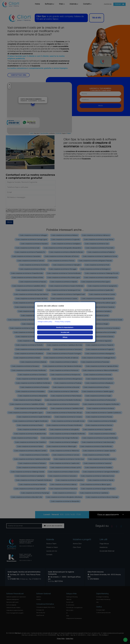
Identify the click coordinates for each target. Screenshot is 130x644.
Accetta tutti (65, 332)
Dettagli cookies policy (45, 322)
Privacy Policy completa (63, 322)
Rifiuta (65, 337)
